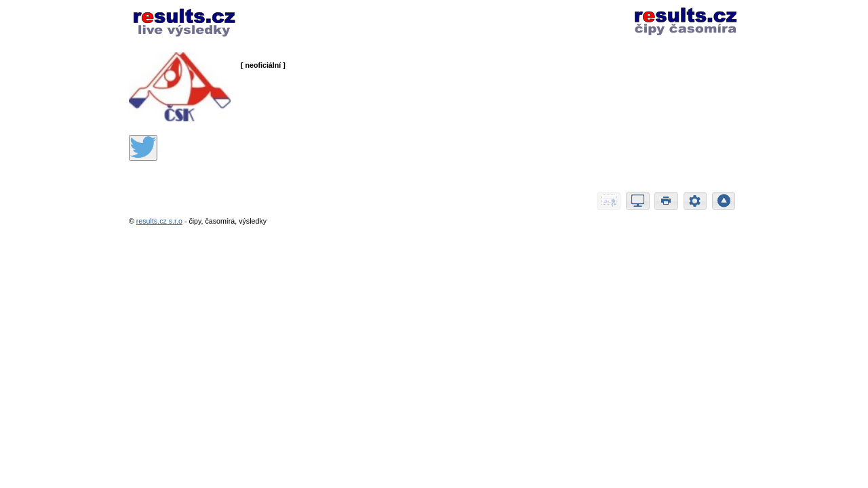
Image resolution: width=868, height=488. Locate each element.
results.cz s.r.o (159, 221)
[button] (609, 201)
